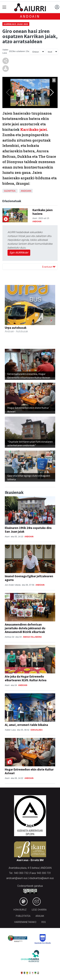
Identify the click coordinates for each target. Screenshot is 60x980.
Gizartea (10, 191)
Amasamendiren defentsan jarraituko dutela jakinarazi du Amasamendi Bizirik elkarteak (25, 628)
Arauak (40, 916)
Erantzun (49, 267)
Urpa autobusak (16, 328)
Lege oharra (39, 910)
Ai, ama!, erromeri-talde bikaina (26, 725)
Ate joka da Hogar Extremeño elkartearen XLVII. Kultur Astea (26, 678)
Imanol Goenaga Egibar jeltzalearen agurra (29, 578)
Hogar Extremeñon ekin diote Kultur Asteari (29, 771)
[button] (9, 320)
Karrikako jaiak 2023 (16, 24)
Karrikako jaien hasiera (43, 212)
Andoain (30, 16)
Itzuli (50, 52)
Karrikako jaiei (34, 129)
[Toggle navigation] (4, 7)
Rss (44, 922)
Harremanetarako (25, 922)
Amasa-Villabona (32, 637)
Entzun (36, 52)
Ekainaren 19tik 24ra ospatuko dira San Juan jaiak (28, 530)
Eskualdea (37, 730)
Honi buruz (20, 910)
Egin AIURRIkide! (19, 253)
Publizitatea (23, 916)
